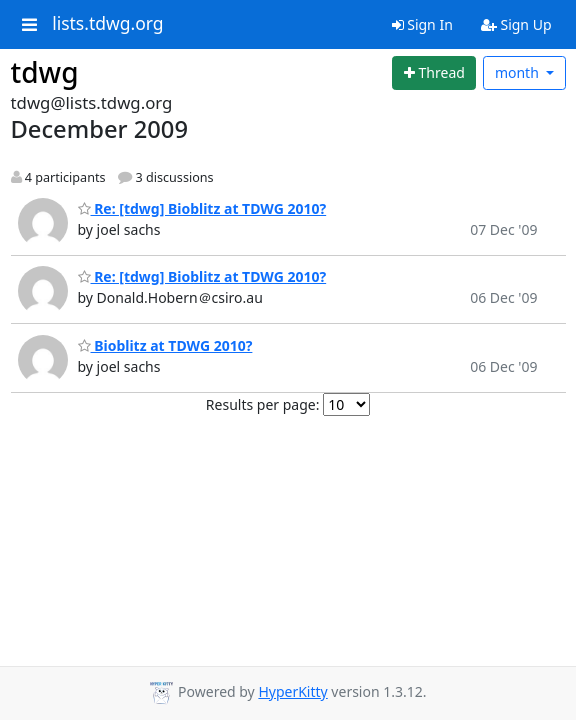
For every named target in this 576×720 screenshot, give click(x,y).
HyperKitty (292, 691)
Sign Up (516, 24)
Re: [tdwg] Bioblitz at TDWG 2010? (202, 208)
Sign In (422, 24)
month (519, 72)
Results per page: (263, 404)
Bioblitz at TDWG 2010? (165, 345)
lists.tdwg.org (108, 24)
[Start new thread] (434, 73)
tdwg (45, 72)
